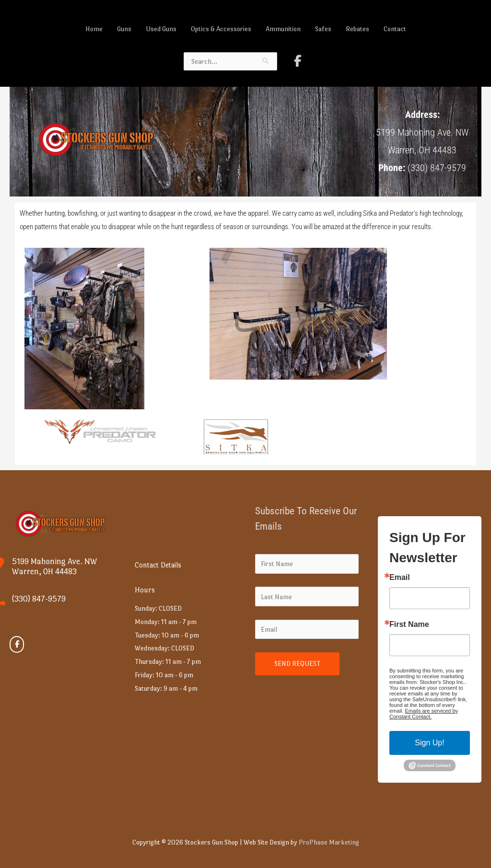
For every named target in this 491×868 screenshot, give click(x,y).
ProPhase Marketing (329, 842)
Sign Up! (429, 743)
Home (94, 29)
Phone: (392, 168)
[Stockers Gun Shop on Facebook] (298, 61)
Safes (323, 29)
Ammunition (283, 29)
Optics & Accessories (221, 29)
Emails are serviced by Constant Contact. (424, 714)
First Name (409, 625)
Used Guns (161, 29)
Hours (145, 590)
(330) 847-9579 (39, 599)
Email (400, 578)
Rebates (357, 29)
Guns (124, 29)
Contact (395, 29)
